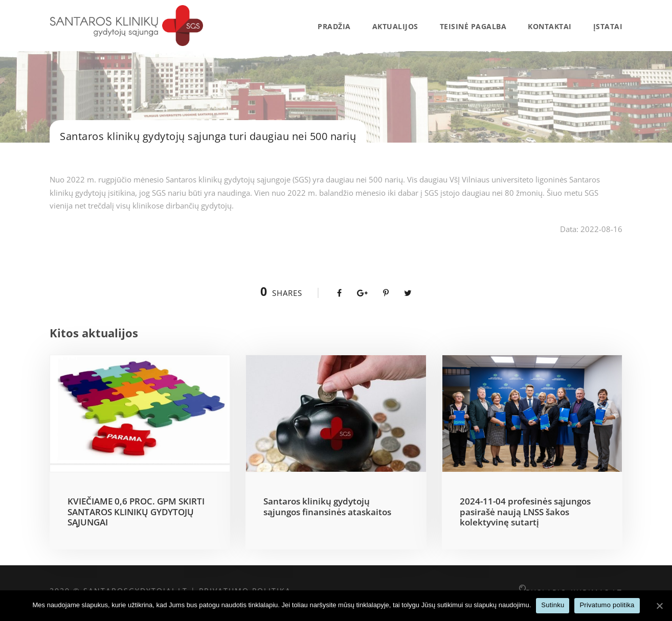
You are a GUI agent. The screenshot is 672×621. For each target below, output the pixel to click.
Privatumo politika (607, 605)
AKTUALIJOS (395, 26)
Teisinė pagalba (473, 26)
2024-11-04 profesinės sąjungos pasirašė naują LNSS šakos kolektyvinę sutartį (525, 512)
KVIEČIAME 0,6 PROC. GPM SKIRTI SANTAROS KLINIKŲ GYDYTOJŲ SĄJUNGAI (136, 512)
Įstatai (608, 26)
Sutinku (553, 605)
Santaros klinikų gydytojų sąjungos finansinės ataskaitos (327, 506)
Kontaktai (550, 26)
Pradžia (334, 26)
